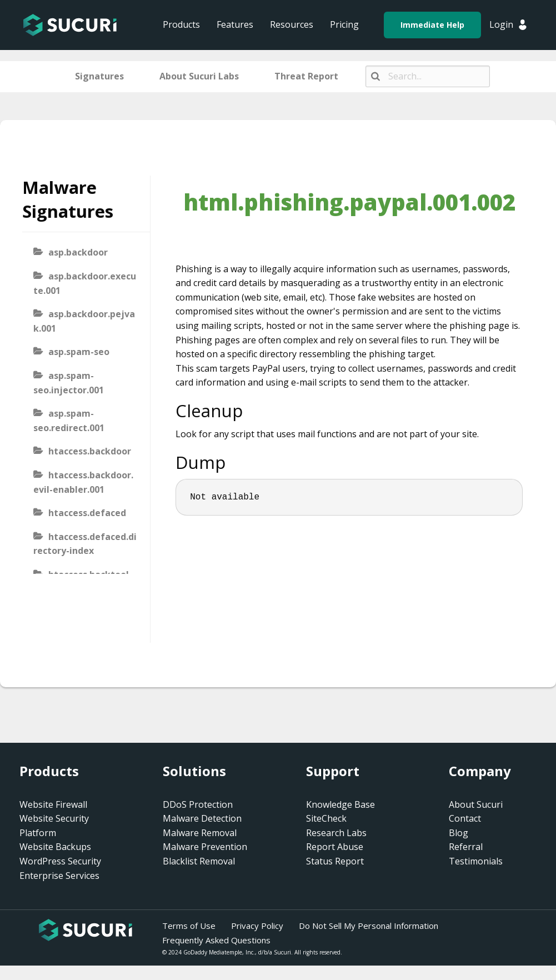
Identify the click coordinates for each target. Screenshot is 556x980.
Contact (465, 818)
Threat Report (306, 76)
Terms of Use (189, 926)
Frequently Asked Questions (216, 940)
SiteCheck (326, 818)
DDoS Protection (198, 804)
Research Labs (336, 833)
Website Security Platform (54, 826)
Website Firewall (53, 804)
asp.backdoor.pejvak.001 (84, 321)
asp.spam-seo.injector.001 (69, 383)
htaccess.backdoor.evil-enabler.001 (83, 482)
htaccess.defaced (87, 513)
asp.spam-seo (79, 352)
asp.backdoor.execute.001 (85, 283)
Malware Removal (200, 833)
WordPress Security (60, 861)
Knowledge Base (340, 804)
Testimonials (476, 861)
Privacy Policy (257, 926)
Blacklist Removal (199, 861)
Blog (459, 833)
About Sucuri (476, 804)
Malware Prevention (205, 847)
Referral (466, 847)
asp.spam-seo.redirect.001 (69, 421)
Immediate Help (432, 25)
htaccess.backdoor (90, 451)
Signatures (99, 76)
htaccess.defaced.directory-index (85, 544)
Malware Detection (202, 818)
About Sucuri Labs (199, 76)
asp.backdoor (78, 252)
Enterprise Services (59, 876)
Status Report (335, 861)
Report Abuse (335, 847)
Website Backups (55, 847)
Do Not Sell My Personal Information (369, 926)
